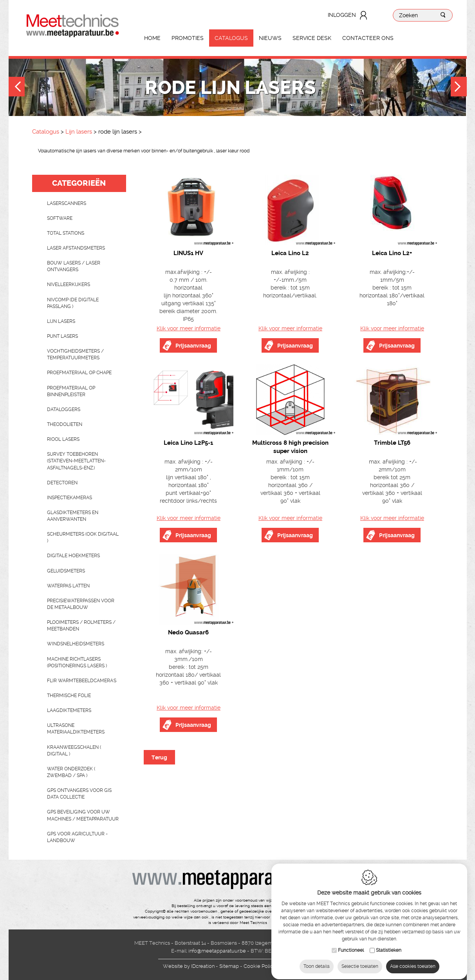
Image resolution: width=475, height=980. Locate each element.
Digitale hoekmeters (73, 556)
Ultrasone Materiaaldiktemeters (76, 729)
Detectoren (62, 483)
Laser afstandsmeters (76, 248)
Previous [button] (17, 88)
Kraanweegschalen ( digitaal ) (74, 751)
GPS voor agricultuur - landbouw (77, 837)
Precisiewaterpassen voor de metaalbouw (81, 604)
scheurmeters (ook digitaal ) (83, 537)
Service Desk (312, 38)
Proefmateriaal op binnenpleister (71, 391)
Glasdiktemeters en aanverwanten (73, 516)
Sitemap (229, 966)
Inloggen (342, 15)
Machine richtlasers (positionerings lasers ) (77, 662)
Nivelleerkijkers (69, 284)
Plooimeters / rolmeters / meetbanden (81, 626)
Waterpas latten (68, 586)
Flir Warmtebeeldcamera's (82, 681)
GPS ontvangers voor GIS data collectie (79, 794)
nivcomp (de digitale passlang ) (73, 303)
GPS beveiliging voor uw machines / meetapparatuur (83, 815)
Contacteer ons (368, 38)
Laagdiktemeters (69, 710)
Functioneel (351, 944)
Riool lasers (63, 439)
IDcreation (189, 966)
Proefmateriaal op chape (79, 373)
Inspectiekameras (70, 498)
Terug (159, 757)
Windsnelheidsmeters (76, 644)
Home (152, 38)
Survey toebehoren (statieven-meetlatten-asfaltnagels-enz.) (76, 461)
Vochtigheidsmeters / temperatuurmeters (75, 354)
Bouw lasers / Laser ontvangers (74, 266)
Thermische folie (69, 696)
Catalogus (231, 38)
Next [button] (459, 88)
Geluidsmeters (66, 571)
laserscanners (67, 203)
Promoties (188, 38)
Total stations (66, 233)
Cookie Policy (260, 966)
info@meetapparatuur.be (217, 951)
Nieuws (270, 38)
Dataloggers (64, 409)
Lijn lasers (79, 132)
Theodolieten (65, 424)
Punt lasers (62, 336)
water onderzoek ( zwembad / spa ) (71, 772)
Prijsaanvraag (193, 346)
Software (60, 218)
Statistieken (389, 944)
